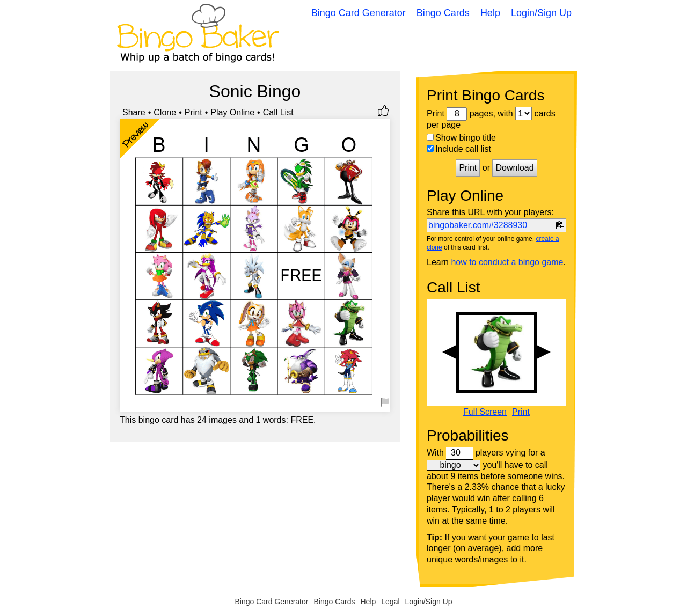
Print (193, 112)
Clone (165, 112)
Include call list (459, 149)
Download (514, 168)
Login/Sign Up (541, 13)
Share (134, 112)
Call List (278, 112)
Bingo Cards (443, 13)
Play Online (232, 112)
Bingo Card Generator (359, 13)
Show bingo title (461, 138)
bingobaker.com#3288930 (478, 225)
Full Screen (485, 412)
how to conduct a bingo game (507, 262)
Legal (390, 602)
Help (490, 13)
